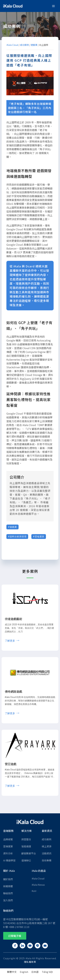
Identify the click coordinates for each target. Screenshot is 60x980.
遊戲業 (34, 45)
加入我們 (8, 900)
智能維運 (26, 846)
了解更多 (10, 641)
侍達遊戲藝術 (13, 619)
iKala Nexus (38, 885)
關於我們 (8, 879)
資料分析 (8, 853)
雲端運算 (8, 846)
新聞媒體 (8, 886)
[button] (15, 936)
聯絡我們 (8, 893)
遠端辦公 (26, 860)
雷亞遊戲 (11, 764)
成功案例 (24, 45)
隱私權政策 (30, 962)
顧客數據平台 (29, 853)
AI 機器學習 (9, 860)
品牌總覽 (8, 839)
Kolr (34, 891)
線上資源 (47, 846)
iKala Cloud (12, 45)
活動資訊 (47, 853)
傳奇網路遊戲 (13, 692)
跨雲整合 (26, 839)
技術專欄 (47, 860)
